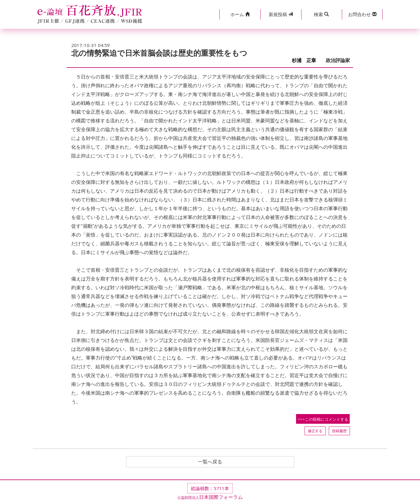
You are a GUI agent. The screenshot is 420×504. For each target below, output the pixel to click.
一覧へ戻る (210, 462)
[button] (240, 14)
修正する (315, 431)
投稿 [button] (281, 14)
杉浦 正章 (306, 60)
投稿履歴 (339, 431)
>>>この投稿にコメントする (323, 419)
